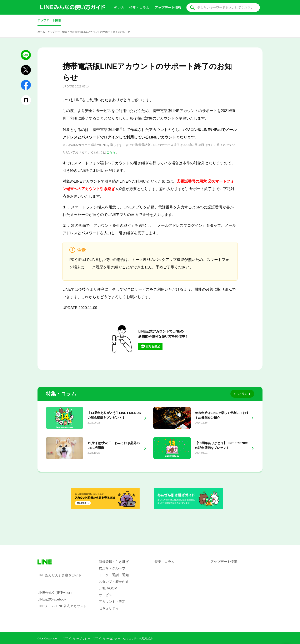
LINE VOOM (108, 588)
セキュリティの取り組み (138, 638)
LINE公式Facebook (52, 599)
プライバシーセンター (107, 638)
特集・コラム (139, 8)
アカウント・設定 (112, 602)
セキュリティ (109, 608)
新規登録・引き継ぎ (114, 562)
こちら (111, 152)
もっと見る (241, 394)
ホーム (41, 32)
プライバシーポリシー (77, 638)
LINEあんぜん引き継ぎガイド (60, 575)
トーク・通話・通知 (114, 575)
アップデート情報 (49, 20)
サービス (105, 595)
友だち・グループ (112, 568)
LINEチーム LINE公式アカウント (62, 606)
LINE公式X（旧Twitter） (56, 593)
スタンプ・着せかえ (114, 582)
